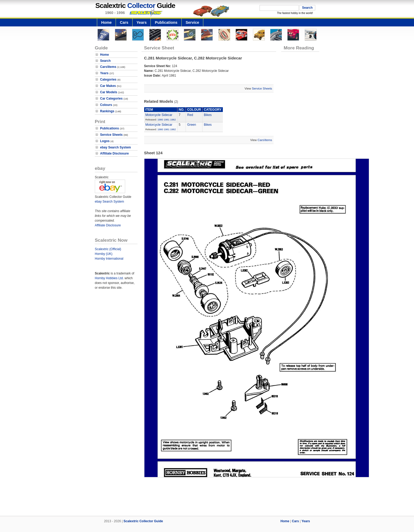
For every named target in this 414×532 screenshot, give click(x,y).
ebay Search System (116, 147)
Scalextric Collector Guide (143, 521)
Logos (105, 141)
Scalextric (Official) (108, 249)
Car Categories (111, 99)
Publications (166, 22)
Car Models (109, 92)
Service (192, 22)
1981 (166, 120)
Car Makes (108, 86)
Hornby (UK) (104, 254)
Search (105, 61)
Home (106, 22)
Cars (124, 22)
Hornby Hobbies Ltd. (109, 278)
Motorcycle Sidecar (159, 115)
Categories (108, 80)
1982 (173, 120)
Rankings (107, 111)
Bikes (208, 115)
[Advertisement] (207, 498)
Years (142, 22)
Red (190, 115)
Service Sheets (111, 135)
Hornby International (109, 259)
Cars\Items (108, 67)
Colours (106, 105)
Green (192, 125)
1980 (160, 120)
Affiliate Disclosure (114, 153)
